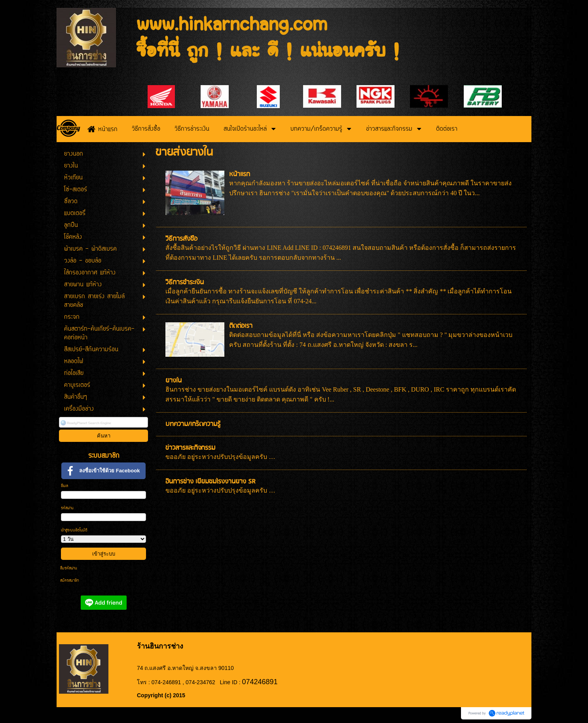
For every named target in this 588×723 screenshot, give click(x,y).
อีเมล (64, 486)
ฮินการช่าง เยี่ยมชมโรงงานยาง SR (211, 482)
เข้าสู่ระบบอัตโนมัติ (74, 530)
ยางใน (174, 381)
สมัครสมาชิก (69, 581)
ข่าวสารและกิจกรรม (190, 448)
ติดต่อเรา (241, 326)
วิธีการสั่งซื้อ (181, 239)
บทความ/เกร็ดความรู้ (193, 424)
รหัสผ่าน (67, 508)
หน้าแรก (240, 174)
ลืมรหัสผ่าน (69, 568)
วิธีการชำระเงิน (185, 283)
